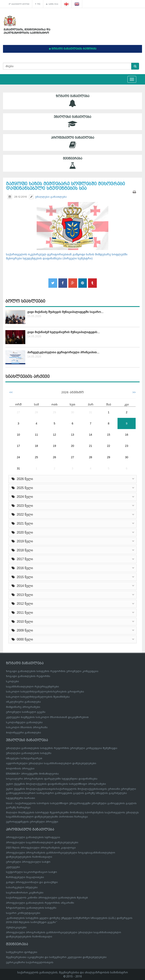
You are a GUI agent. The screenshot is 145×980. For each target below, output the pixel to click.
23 (127, 446)
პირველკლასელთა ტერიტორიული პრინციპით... (63, 352)
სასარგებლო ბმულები (19, 4)
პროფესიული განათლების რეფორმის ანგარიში (40, 903)
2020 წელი (22, 532)
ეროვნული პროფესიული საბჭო (28, 862)
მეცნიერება (72, 163)
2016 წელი (22, 568)
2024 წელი (22, 497)
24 (18, 457)
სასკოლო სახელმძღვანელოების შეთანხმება (38, 697)
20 (72, 446)
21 (91, 446)
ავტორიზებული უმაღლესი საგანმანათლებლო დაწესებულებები (51, 763)
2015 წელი (22, 577)
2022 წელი (22, 514)
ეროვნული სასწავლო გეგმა (26, 712)
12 (55, 435)
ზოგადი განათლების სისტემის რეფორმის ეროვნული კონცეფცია (52, 671)
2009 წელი (22, 630)
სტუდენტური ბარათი (21, 798)
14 (91, 435)
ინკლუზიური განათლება (23, 702)
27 (18, 412)
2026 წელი (22, 479)
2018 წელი (22, 550)
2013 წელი (22, 595)
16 (127, 435)
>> (134, 392)
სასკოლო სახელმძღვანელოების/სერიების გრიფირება (45, 692)
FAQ (38, 4)
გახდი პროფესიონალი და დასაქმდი (32, 882)
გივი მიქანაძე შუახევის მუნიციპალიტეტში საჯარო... (65, 312)
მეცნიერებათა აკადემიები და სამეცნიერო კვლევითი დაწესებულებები (56, 957)
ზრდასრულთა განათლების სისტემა (31, 908)
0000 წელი (22, 639)
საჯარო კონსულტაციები (23, 913)
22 (109, 446)
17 (18, 446)
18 (36, 446)
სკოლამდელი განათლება (24, 722)
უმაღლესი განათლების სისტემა (29, 753)
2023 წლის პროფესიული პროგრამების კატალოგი (41, 848)
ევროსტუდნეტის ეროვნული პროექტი (32, 822)
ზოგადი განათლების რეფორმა (28, 676)
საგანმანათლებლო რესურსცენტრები (32, 687)
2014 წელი (22, 586)
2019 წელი (22, 541)
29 (55, 412)
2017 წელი (22, 559)
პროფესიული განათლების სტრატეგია (33, 837)
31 (91, 412)
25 (36, 457)
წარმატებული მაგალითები (25, 877)
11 (36, 435)
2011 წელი (22, 613)
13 (72, 435)
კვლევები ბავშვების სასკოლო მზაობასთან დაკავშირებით (47, 717)
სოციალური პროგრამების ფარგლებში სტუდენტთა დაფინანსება (52, 779)
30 (72, 412)
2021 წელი (22, 523)
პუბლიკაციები (16, 927)
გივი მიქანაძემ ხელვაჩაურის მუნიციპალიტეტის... (63, 332)
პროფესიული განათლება (72, 142)
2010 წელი (22, 622)
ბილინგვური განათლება (24, 733)
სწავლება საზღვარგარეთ (24, 758)
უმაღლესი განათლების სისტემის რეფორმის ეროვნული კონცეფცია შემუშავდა (62, 748)
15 (109, 435)
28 (36, 412)
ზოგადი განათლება (72, 101)
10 (18, 435)
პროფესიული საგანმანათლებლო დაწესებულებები (42, 842)
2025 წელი (22, 488)
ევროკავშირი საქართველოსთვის (30, 962)
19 (55, 446)
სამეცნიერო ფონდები (22, 952)
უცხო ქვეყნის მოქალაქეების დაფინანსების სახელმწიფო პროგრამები (56, 784)
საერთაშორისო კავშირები (25, 893)
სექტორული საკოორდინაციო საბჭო (31, 872)
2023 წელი (22, 506)
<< (11, 392)
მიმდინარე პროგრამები (23, 707)
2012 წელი (22, 604)
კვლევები (13, 867)
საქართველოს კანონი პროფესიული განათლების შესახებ (47, 898)
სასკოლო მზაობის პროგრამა (27, 727)
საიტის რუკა (52, 4)
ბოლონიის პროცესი (20, 768)
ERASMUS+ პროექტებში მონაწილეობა (32, 774)
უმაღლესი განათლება (72, 122)
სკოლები (12, 681)
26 (55, 457)
